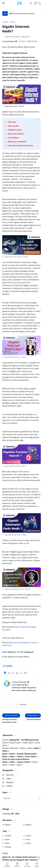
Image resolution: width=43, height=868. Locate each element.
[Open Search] (39, 857)
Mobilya (8, 845)
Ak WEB (8, 834)
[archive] (22, 797)
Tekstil (20, 755)
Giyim (5, 752)
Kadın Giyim (28, 741)
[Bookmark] (17, 671)
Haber (23, 747)
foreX (28, 838)
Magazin (8, 781)
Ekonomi (8, 773)
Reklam (8, 664)
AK (12, 812)
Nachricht (14, 747)
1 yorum (21, 703)
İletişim (8, 823)
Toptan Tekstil (24, 760)
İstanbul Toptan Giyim (12, 741)
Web (17, 812)
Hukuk (28, 842)
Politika (7, 784)
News (30, 747)
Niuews (5, 747)
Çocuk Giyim (31, 755)
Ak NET (29, 834)
